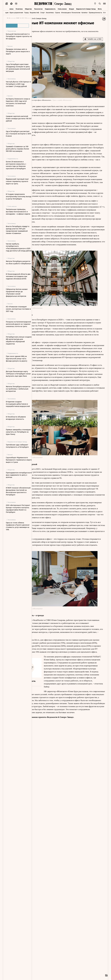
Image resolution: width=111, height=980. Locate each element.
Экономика (9, 8)
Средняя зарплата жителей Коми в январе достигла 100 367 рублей (19, 119)
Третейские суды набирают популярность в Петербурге (17, 446)
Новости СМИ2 (40, 830)
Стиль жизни (62, 8)
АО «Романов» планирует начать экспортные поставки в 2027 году (18, 309)
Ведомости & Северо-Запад (86, 8)
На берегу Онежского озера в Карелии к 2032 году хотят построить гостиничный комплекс (18, 102)
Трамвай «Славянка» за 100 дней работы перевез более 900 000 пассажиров (17, 149)
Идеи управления (16, 12)
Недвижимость (50, 8)
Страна (58, 12)
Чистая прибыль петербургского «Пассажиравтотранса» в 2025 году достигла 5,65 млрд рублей (19, 247)
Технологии (38, 8)
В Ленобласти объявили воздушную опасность (16, 418)
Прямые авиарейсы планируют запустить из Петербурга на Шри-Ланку (19, 432)
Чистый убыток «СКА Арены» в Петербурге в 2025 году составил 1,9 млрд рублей (18, 84)
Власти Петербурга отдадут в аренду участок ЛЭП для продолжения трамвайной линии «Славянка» (18, 230)
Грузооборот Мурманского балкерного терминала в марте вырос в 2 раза (19, 460)
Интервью (101, 8)
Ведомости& (34, 12)
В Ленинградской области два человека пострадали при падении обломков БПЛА (18, 276)
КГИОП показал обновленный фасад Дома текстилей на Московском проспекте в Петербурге (18, 491)
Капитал (85, 12)
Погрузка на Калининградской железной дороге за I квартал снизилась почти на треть (18, 324)
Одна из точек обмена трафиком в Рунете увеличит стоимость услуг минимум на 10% (18, 526)
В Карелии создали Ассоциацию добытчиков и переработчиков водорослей (18, 404)
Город (26, 12)
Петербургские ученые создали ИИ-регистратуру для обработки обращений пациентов (19, 340)
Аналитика (50, 12)
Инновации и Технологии (71, 12)
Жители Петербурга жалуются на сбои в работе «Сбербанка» (18, 262)
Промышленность (95, 12)
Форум (71, 8)
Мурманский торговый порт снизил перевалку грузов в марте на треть (17, 181)
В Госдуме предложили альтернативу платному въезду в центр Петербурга (19, 197)
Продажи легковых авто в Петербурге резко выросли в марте (18, 51)
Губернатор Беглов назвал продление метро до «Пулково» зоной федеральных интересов (17, 293)
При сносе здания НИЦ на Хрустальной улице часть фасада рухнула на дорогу (16, 359)
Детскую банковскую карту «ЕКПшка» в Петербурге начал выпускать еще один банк (18, 374)
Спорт (42, 12)
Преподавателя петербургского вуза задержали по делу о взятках (19, 475)
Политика (19, 8)
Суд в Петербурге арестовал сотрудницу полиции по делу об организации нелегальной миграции (18, 68)
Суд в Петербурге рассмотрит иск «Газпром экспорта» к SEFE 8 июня (19, 134)
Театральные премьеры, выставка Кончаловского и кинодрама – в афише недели (18, 212)
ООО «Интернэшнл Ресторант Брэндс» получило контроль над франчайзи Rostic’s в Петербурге (18, 509)
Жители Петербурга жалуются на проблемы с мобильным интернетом (18, 389)
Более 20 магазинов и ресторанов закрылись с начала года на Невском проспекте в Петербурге (16, 165)
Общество (28, 8)
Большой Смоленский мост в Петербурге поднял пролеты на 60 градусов (19, 36)
